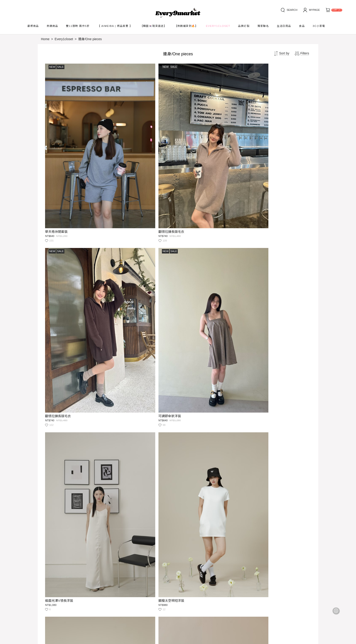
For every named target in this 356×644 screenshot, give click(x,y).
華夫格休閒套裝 (57, 161)
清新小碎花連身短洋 (262, 501)
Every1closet (64, 39)
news (71, 571)
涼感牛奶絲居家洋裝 (128, 501)
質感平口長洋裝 (259, 388)
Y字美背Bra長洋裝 (126, 388)
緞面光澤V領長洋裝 (60, 274)
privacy (110, 571)
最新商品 (33, 26)
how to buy (49, 571)
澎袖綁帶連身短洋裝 (262, 274)
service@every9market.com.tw (84, 603)
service (89, 571)
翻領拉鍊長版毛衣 (126, 161)
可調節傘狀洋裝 (259, 161)
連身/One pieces (90, 39)
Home (45, 39)
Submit (179, 589)
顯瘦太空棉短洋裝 (126, 274)
